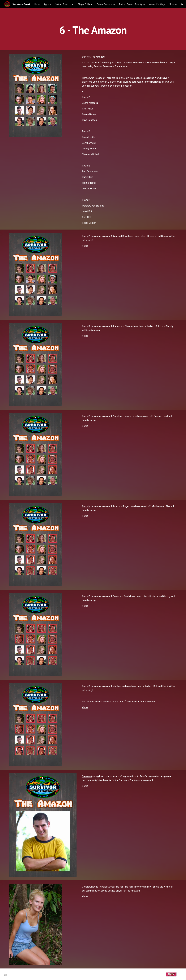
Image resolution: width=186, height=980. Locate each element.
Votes (85, 246)
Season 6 (87, 776)
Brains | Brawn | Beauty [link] (131, 4)
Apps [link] (46, 4)
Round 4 (86, 506)
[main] (93, 29)
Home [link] (37, 4)
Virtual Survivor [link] (63, 4)
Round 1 (86, 236)
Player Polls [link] (84, 4)
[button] (182, 4)
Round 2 (86, 326)
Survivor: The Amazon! (94, 57)
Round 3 (86, 416)
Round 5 (86, 596)
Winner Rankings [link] (157, 4)
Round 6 (86, 686)
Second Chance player (111, 891)
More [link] (171, 4)
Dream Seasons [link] (104, 4)
